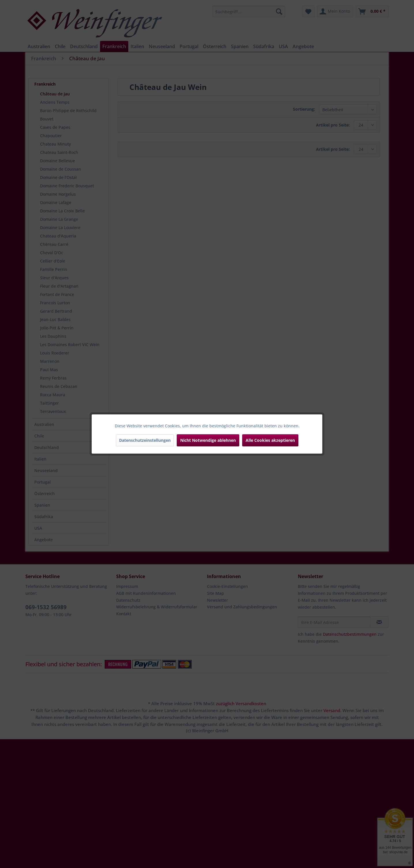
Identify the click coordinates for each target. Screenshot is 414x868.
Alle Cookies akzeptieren (270, 440)
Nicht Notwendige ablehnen (208, 440)
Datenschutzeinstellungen (145, 440)
